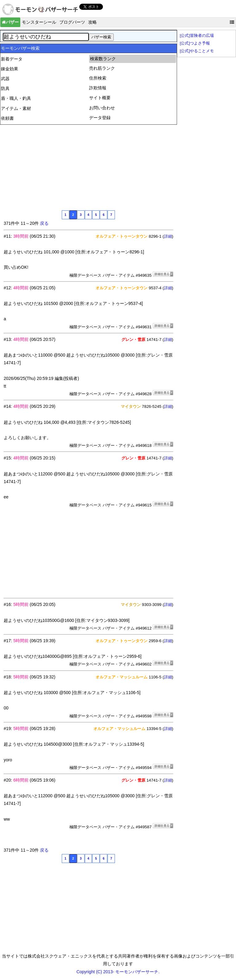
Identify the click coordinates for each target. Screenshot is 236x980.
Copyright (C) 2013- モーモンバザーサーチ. (118, 972)
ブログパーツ (72, 22)
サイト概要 (100, 98)
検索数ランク (103, 59)
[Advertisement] (50, 167)
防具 (5, 88)
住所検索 (98, 78)
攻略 (92, 22)
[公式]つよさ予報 (195, 43)
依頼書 (7, 118)
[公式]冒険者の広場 (197, 36)
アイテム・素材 (16, 108)
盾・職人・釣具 (16, 98)
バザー (10, 22)
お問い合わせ (102, 108)
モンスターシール (39, 22)
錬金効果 (10, 69)
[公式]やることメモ (197, 51)
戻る (44, 223)
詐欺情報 (98, 88)
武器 (5, 79)
